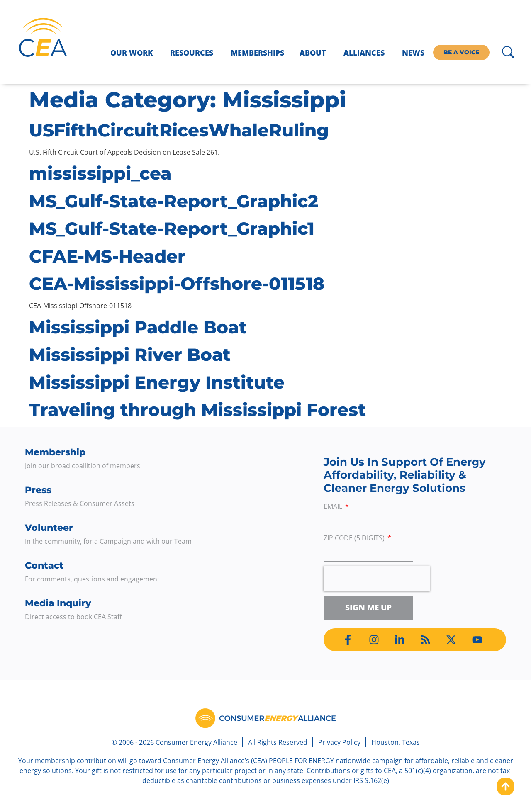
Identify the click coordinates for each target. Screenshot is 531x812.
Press (38, 490)
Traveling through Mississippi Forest (197, 410)
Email (334, 507)
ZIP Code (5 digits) (355, 538)
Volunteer (49, 528)
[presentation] (377, 579)
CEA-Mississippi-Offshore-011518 (177, 284)
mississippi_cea (100, 173)
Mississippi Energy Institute (157, 382)
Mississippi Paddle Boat (138, 327)
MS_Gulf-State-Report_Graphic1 (172, 229)
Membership (55, 452)
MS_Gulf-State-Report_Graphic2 (174, 201)
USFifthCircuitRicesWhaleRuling (179, 130)
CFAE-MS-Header (107, 256)
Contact (44, 565)
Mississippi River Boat (130, 355)
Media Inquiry (58, 603)
